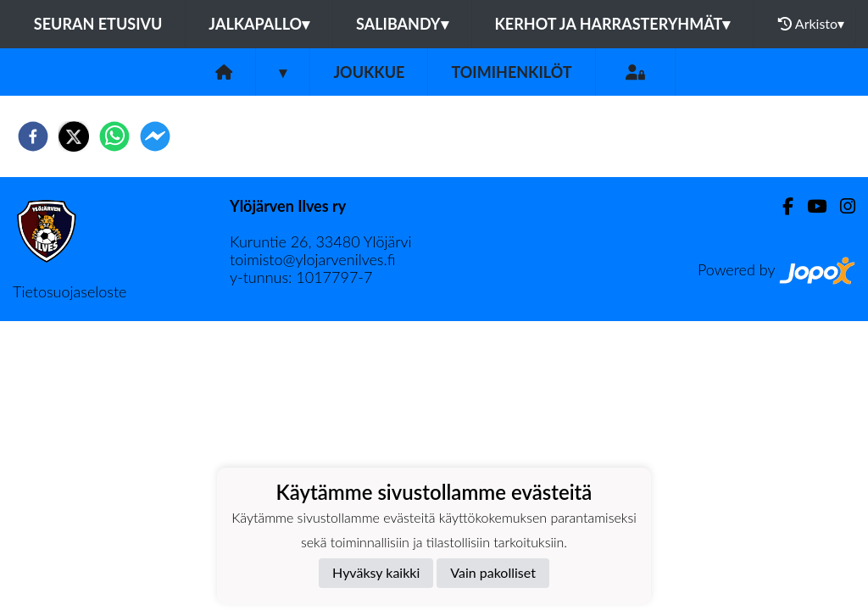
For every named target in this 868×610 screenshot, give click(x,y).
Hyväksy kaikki (376, 572)
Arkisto (811, 24)
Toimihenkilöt (511, 72)
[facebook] (33, 136)
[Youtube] (810, 206)
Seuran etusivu (98, 24)
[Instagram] (841, 206)
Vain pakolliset (493, 572)
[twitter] (74, 136)
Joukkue (369, 72)
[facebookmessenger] (155, 136)
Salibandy (402, 24)
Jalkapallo (259, 24)
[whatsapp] (114, 136)
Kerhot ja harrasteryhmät (613, 24)
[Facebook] (781, 206)
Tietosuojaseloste (70, 291)
